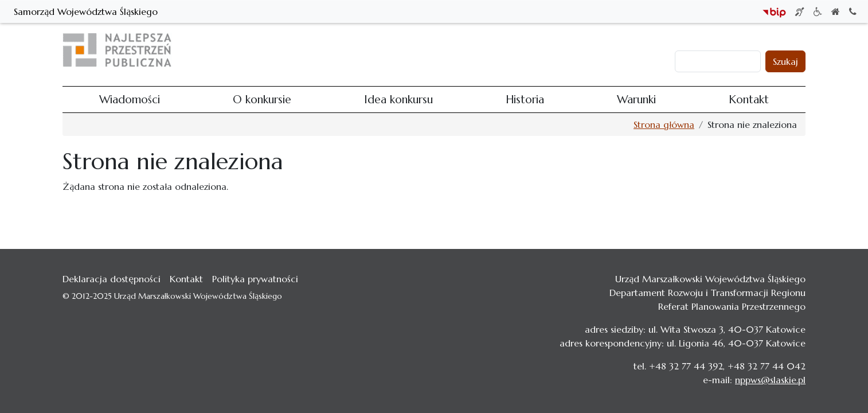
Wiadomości (390, 50)
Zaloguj (696, 39)
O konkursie (450, 50)
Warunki (611, 50)
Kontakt (654, 50)
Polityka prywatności (255, 279)
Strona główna (664, 124)
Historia (568, 50)
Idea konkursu (514, 50)
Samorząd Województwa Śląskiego (86, 11)
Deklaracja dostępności (112, 279)
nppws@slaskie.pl (770, 380)
